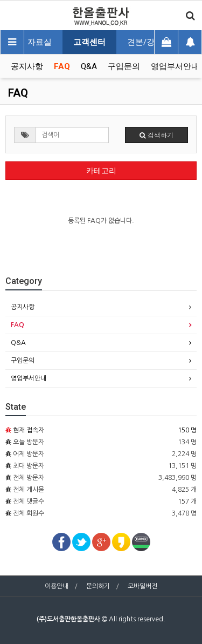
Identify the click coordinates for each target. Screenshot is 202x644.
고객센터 (89, 42)
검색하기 (156, 135)
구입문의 (124, 66)
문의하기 (98, 586)
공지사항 (27, 66)
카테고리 (101, 171)
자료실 (40, 42)
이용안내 (57, 586)
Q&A (89, 66)
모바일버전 (142, 586)
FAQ (62, 66)
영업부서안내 (175, 66)
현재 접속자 (29, 430)
